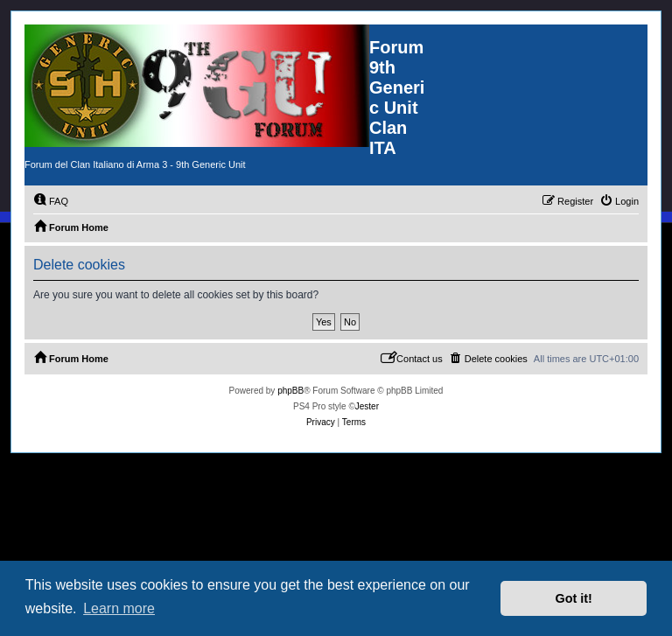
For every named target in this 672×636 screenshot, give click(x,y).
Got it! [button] (574, 598)
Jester (367, 406)
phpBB (290, 391)
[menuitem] (51, 201)
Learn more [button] (119, 608)
